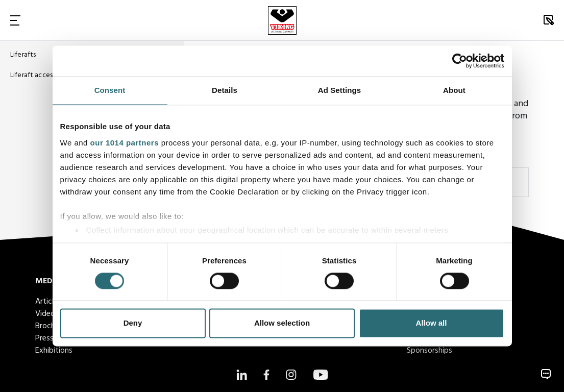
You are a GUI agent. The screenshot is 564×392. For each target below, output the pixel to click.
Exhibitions (54, 351)
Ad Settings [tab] (339, 90)
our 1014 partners (125, 143)
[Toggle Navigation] (15, 20)
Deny (133, 323)
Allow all (432, 323)
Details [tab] (225, 90)
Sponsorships (430, 351)
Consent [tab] (110, 90)
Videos (47, 314)
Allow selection (282, 323)
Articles (48, 302)
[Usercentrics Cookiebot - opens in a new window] (460, 61)
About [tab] (454, 90)
